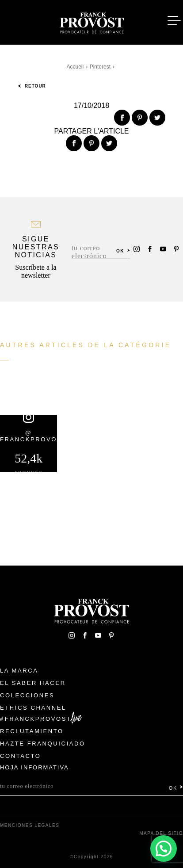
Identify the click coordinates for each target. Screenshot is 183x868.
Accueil (75, 67)
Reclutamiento (32, 731)
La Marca (19, 671)
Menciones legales (30, 825)
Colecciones (27, 695)
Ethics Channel (33, 708)
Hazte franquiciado (43, 744)
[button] (163, 848)
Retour (32, 86)
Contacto (21, 756)
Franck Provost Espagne (91, 21)
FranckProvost (38, 719)
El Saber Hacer (33, 683)
